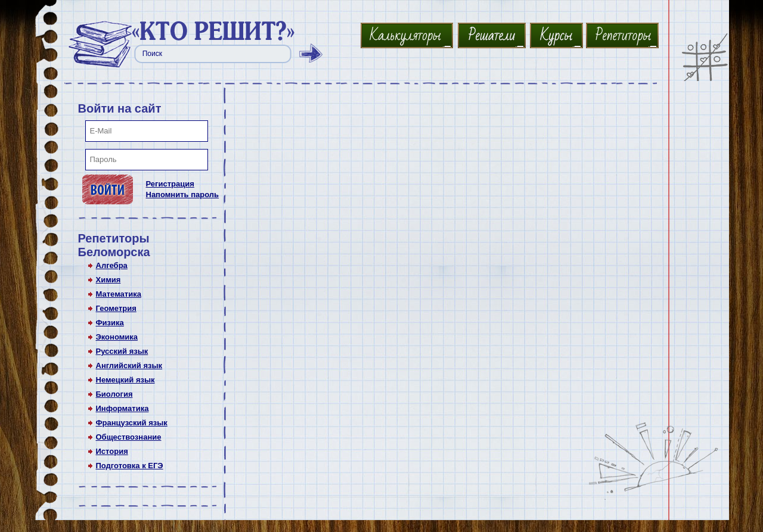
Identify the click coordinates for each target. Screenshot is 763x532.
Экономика (117, 337)
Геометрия (116, 308)
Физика (110, 323)
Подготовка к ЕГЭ (130, 466)
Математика (119, 294)
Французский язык (132, 423)
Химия (108, 280)
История (112, 451)
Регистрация (170, 184)
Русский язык (122, 351)
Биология (114, 394)
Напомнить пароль (183, 195)
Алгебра (112, 265)
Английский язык (129, 365)
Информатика (122, 408)
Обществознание (129, 437)
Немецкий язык (125, 380)
